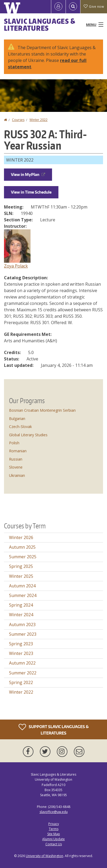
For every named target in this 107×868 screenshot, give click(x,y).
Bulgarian (17, 419)
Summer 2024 (23, 595)
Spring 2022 (21, 682)
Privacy (54, 824)
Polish (14, 443)
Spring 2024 (21, 605)
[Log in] (58, 7)
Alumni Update (53, 839)
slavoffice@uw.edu (54, 812)
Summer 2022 (23, 673)
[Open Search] (73, 7)
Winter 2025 (21, 576)
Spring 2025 (21, 566)
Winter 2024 (21, 615)
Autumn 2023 (22, 625)
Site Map (54, 834)
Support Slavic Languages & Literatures (54, 729)
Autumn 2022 (22, 663)
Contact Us (54, 844)
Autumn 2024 (22, 586)
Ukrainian (17, 475)
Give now (94, 7)
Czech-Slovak (20, 427)
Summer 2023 (23, 634)
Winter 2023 (21, 653)
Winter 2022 (38, 120)
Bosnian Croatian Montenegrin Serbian (42, 410)
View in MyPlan (28, 174)
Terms (54, 829)
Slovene (16, 467)
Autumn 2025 (22, 547)
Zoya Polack (16, 266)
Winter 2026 (21, 537)
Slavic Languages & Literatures (40, 25)
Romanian (18, 451)
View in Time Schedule (31, 192)
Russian (16, 459)
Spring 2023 (21, 644)
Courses (18, 120)
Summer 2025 (23, 557)
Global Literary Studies (28, 435)
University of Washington (44, 856)
